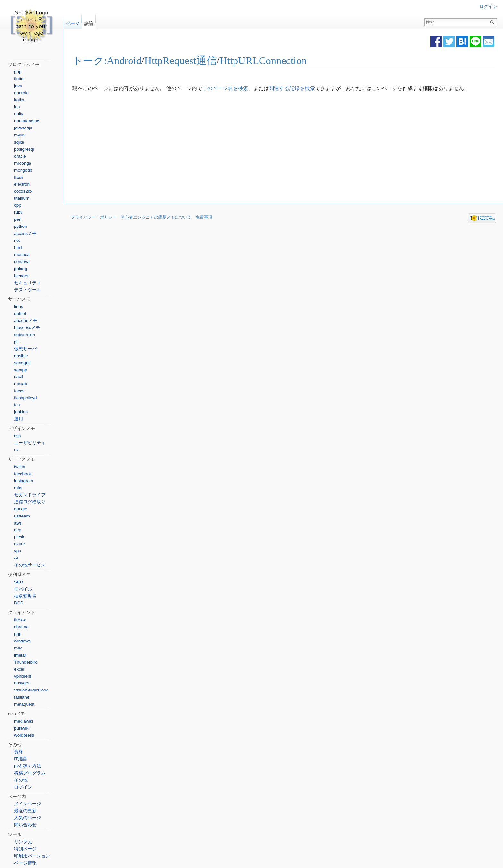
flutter (20, 79)
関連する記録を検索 (292, 88)
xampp (21, 370)
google (21, 509)
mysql (20, 135)
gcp (18, 530)
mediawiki (24, 721)
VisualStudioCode (31, 690)
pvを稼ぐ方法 (28, 766)
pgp (18, 634)
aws (18, 523)
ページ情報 (25, 863)
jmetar (20, 655)
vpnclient (23, 676)
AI (16, 558)
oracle (20, 156)
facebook (23, 474)
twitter (20, 467)
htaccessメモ (27, 328)
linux (19, 306)
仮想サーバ (25, 349)
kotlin (19, 100)
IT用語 (21, 759)
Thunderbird (26, 662)
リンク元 (23, 842)
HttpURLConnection (263, 61)
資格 (19, 752)
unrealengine (27, 121)
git (16, 342)
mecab (21, 384)
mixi (18, 488)
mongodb (23, 170)
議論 (89, 22)
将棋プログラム (30, 773)
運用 (19, 419)
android (21, 93)
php (18, 72)
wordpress (24, 735)
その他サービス (30, 565)
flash (19, 177)
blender (21, 276)
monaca (22, 255)
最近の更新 (25, 811)
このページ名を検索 (225, 88)
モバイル (23, 589)
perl (18, 219)
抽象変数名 (25, 596)
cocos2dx (23, 191)
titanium (22, 198)
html (18, 248)
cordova (22, 262)
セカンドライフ (30, 495)
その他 (21, 780)
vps (17, 551)
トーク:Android (107, 61)
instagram (24, 481)
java (18, 86)
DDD (19, 603)
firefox (20, 620)
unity (19, 114)
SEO (19, 582)
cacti (19, 377)
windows (22, 641)
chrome (21, 627)
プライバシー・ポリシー (94, 217)
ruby (18, 212)
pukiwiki (22, 728)
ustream (22, 516)
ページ (73, 22)
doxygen (22, 683)
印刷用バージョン (32, 856)
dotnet (20, 314)
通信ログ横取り (30, 502)
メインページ (28, 804)
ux (16, 450)
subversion (25, 335)
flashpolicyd (26, 398)
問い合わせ (25, 825)
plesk (19, 537)
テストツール (28, 290)
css (17, 436)
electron (22, 184)
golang (21, 269)
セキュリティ (28, 283)
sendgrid (22, 363)
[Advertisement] (230, 148)
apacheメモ (26, 321)
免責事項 (204, 217)
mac (18, 648)
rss (17, 240)
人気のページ (28, 818)
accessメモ (25, 233)
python (21, 226)
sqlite (19, 142)
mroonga (23, 163)
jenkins (21, 412)
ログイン (488, 7)
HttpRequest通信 (181, 61)
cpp (18, 205)
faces (19, 391)
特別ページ (25, 849)
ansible (21, 356)
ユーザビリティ (30, 443)
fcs (17, 405)
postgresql (24, 149)
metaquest (24, 704)
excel (19, 669)
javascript (23, 128)
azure (20, 544)
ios (17, 107)
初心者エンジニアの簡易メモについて (156, 217)
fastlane (22, 697)
